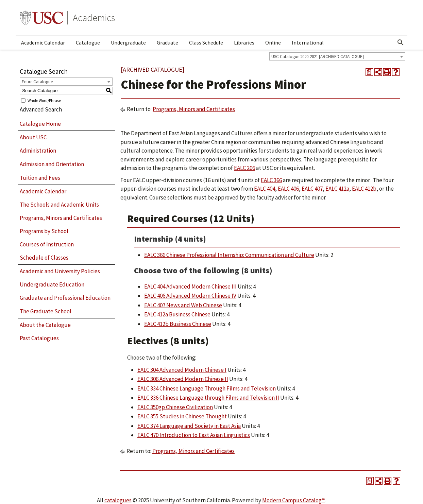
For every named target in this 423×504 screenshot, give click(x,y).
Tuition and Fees (40, 178)
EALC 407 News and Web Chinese (183, 305)
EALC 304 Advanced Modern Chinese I (182, 370)
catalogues (118, 500)
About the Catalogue (45, 325)
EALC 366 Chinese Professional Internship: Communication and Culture (229, 255)
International (308, 42)
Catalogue (88, 42)
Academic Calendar (43, 42)
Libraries (244, 42)
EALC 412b (364, 189)
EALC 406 (288, 189)
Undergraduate (128, 42)
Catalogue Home (40, 124)
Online (273, 42)
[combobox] (337, 56)
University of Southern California (41, 18)
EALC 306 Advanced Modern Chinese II (183, 379)
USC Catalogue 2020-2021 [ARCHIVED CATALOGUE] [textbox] (318, 57)
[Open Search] (401, 42)
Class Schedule (206, 42)
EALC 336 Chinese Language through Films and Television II (208, 398)
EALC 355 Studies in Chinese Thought (182, 416)
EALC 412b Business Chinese (178, 324)
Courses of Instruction (47, 244)
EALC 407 (312, 189)
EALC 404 (265, 189)
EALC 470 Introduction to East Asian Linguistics (194, 435)
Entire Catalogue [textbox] (37, 82)
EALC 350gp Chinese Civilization (175, 407)
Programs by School (44, 231)
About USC (33, 137)
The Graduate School (46, 311)
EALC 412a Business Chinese (177, 314)
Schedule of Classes (44, 258)
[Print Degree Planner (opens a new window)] (369, 72)
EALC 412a (337, 189)
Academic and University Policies (60, 271)
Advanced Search (41, 109)
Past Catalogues (39, 338)
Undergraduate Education (52, 284)
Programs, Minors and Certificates (61, 218)
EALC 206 (244, 168)
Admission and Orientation (52, 164)
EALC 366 (271, 180)
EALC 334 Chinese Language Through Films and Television (207, 388)
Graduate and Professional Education (65, 298)
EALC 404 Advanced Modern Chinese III (190, 286)
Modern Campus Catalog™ (294, 500)
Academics (94, 18)
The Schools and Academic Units (59, 205)
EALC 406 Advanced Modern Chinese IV (190, 296)
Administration (38, 151)
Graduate (167, 42)
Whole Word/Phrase (44, 100)
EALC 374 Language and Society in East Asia (189, 426)
